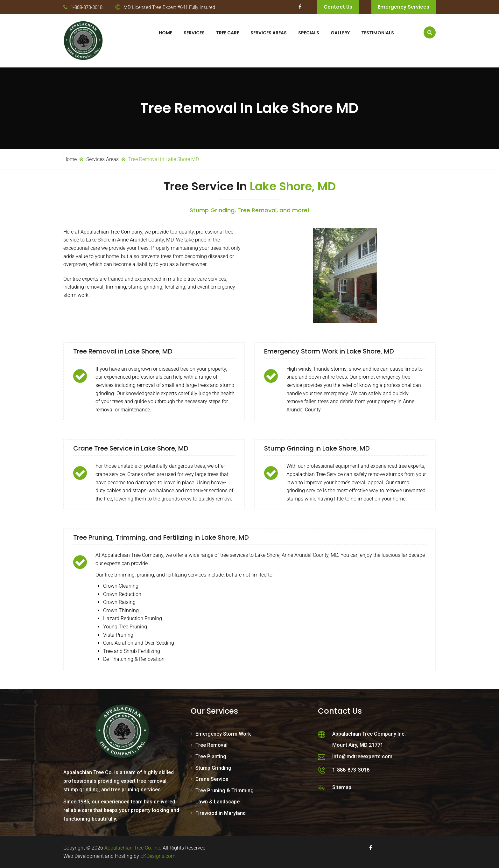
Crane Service (212, 779)
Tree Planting (211, 756)
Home (165, 33)
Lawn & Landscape (218, 802)
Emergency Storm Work (223, 734)
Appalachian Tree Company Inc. (369, 734)
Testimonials (378, 33)
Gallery (340, 33)
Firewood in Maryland (221, 813)
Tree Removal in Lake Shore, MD (123, 351)
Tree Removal (211, 745)
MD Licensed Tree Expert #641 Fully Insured (169, 7)
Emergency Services (404, 7)
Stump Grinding (213, 768)
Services (194, 33)
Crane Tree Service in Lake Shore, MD (131, 448)
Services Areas (269, 33)
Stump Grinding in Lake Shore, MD (317, 448)
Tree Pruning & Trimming (225, 791)
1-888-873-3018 (87, 7)
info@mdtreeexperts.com (362, 756)
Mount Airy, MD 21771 (358, 745)
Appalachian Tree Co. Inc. (133, 848)
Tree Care (228, 33)
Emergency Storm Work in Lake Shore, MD (329, 351)
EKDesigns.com (158, 856)
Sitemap (342, 787)
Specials (309, 33)
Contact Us (338, 7)
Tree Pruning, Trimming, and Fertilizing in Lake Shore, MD (161, 537)
